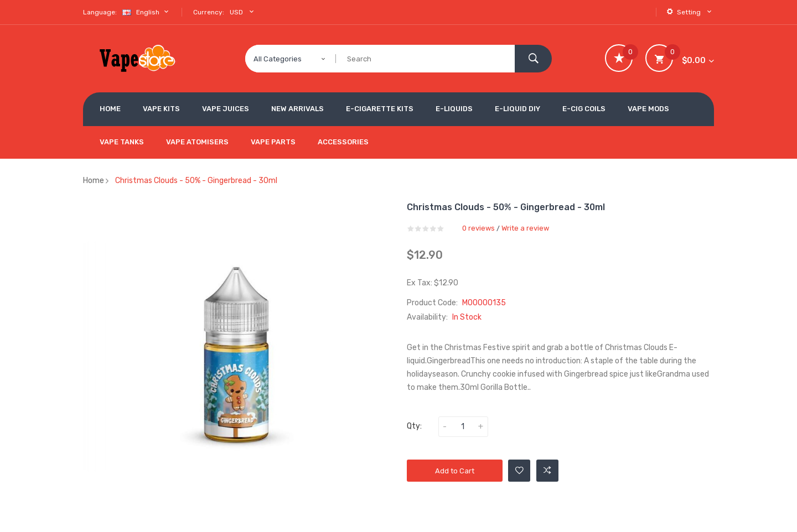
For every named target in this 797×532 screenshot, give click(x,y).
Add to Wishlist (519, 471)
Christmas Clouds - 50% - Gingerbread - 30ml (196, 181)
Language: (100, 12)
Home (94, 181)
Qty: (414, 426)
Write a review (525, 228)
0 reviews (478, 228)
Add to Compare (547, 471)
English (147, 12)
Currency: (209, 12)
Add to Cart (455, 471)
